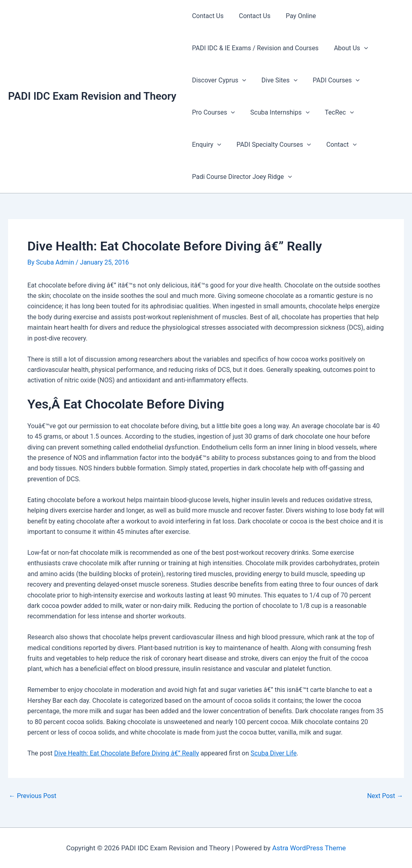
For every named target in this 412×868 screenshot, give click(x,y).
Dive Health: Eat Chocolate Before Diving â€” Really (126, 753)
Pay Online (295, 16)
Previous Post (33, 796)
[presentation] (360, 48)
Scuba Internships (276, 113)
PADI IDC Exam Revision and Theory (92, 96)
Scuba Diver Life (274, 753)
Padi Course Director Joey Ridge (241, 177)
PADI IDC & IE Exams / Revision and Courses (254, 48)
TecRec (333, 113)
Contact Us (207, 16)
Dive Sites (276, 80)
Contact (293, 145)
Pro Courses (212, 113)
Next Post (385, 796)
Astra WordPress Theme (309, 848)
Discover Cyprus (218, 80)
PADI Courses (330, 80)
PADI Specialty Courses (228, 145)
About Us (347, 48)
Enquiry (375, 113)
